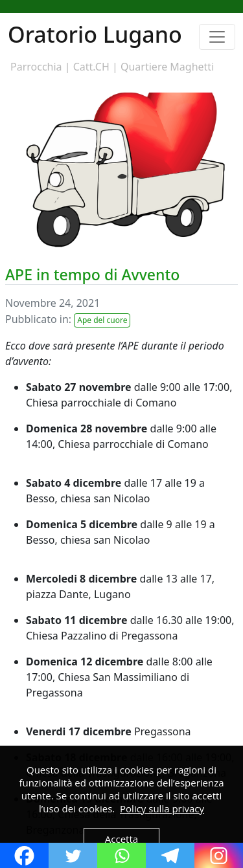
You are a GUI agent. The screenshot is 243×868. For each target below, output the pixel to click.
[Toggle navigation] (217, 37)
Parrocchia (36, 67)
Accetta (121, 839)
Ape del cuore (102, 320)
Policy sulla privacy (162, 808)
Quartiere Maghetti (167, 67)
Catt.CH (91, 67)
